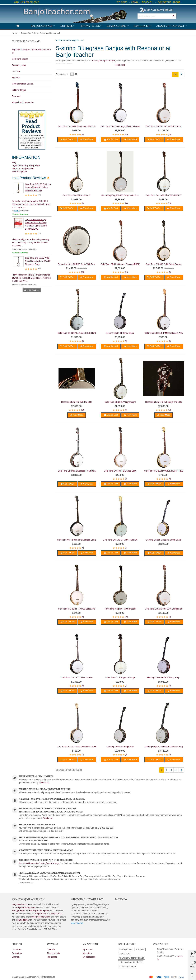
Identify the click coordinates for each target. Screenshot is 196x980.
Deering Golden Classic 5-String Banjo (164, 540)
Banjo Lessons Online (40, 917)
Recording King (19, 65)
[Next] (181, 74)
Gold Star (16, 71)
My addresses (89, 957)
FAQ (14, 162)
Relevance (62, 74)
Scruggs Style (18, 911)
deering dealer (126, 949)
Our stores (17, 949)
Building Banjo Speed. (39, 911)
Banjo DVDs (56, 914)
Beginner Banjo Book (26, 907)
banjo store (22, 920)
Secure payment (19, 172)
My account (88, 949)
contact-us (44, 783)
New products (53, 953)
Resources (141, 26)
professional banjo (127, 966)
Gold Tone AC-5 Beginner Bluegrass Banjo (77, 540)
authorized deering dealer (131, 962)
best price (140, 949)
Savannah (16, 96)
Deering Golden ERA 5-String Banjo (164, 678)
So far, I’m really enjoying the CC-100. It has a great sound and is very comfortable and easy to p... (31, 204)
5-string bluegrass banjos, (104, 61)
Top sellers (52, 957)
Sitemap (16, 957)
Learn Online (117, 26)
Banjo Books (40, 914)
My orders (87, 953)
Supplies (67, 26)
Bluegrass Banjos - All (26, 42)
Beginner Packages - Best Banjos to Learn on (31, 51)
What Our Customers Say (87, 900)
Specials (51, 949)
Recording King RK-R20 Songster (120, 609)
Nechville (16, 78)
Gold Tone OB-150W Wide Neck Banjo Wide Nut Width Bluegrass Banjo (38, 261)
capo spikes (124, 954)
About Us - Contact (170, 26)
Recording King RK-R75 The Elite (77, 402)
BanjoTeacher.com (20, 904)
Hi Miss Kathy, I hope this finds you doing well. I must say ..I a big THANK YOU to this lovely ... (31, 243)
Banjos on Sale (42, 26)
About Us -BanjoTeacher (23, 169)
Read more (48, 818)
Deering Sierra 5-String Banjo (120, 747)
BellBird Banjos (19, 90)
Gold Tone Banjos (20, 59)
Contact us (17, 953)
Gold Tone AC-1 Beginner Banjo (120, 678)
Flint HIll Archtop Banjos (23, 102)
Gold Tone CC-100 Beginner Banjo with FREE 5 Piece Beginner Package (38, 187)
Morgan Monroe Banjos (23, 84)
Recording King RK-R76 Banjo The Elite (164, 402)
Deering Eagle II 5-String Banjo (120, 333)
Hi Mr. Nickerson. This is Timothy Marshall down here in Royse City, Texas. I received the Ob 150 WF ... (31, 278)
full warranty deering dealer (131, 958)
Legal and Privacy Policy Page (26, 165)
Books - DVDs (90, 26)
